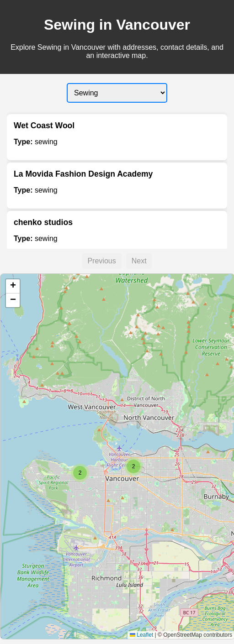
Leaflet (141, 635)
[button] (133, 466)
